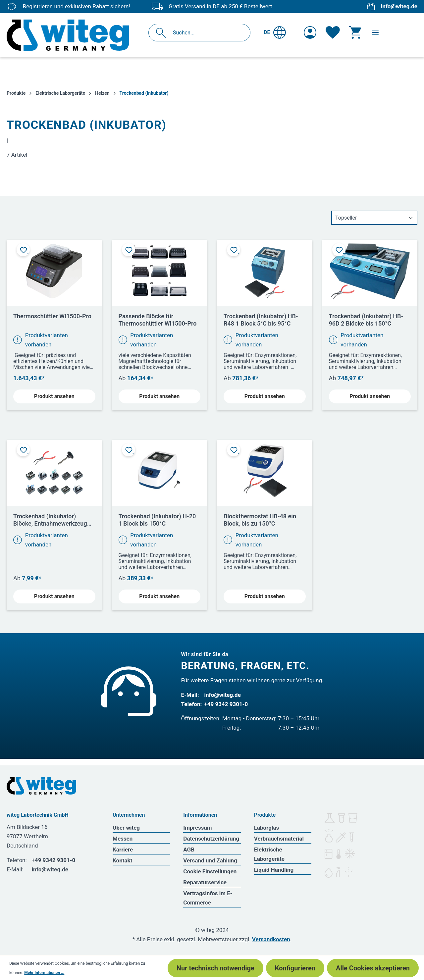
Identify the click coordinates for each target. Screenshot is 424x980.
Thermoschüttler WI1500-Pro (52, 316)
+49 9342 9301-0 (226, 704)
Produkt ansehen (54, 396)
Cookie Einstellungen (210, 871)
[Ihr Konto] (310, 32)
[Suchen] (163, 33)
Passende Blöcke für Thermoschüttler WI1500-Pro (158, 320)
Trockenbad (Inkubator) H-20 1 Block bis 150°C (157, 520)
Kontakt (122, 860)
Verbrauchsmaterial (279, 839)
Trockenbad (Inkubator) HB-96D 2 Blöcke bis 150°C (366, 320)
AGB (189, 850)
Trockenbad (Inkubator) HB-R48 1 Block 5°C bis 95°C (261, 320)
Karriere (123, 850)
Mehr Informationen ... (44, 973)
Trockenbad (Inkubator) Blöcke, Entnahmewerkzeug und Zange (50, 520)
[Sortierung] (374, 218)
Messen (123, 839)
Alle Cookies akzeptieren (373, 968)
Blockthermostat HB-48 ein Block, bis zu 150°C (260, 520)
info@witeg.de (399, 6)
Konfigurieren (295, 968)
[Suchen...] (207, 33)
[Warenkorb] (355, 32)
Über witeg (126, 828)
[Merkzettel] (333, 32)
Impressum (197, 828)
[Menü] (375, 32)
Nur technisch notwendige (215, 968)
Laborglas (267, 828)
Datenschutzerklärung (211, 839)
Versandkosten (271, 939)
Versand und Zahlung (210, 860)
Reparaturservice (205, 882)
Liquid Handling (274, 870)
